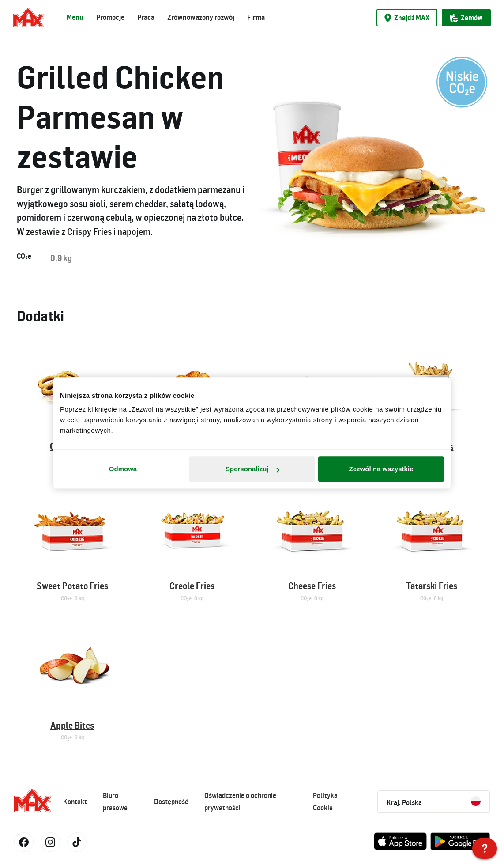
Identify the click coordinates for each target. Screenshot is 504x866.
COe (24, 257)
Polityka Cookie (325, 802)
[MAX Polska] (485, 848)
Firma (256, 17)
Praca (146, 17)
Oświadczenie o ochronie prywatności (240, 802)
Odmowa (123, 469)
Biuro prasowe (115, 802)
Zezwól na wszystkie (381, 469)
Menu (75, 17)
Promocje (110, 17)
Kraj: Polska (434, 802)
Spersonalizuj (252, 469)
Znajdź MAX (407, 18)
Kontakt (75, 802)
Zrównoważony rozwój (201, 17)
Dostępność (171, 802)
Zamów (466, 18)
